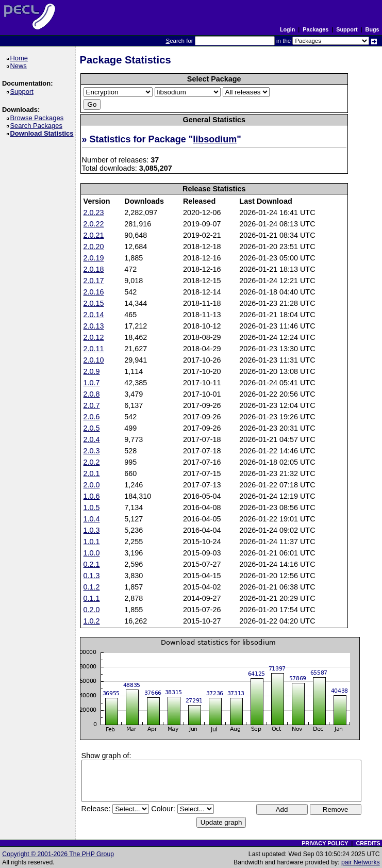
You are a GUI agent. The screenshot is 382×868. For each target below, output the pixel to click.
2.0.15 (94, 303)
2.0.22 (94, 224)
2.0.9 (92, 371)
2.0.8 (92, 394)
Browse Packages (38, 118)
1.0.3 (92, 530)
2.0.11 (94, 349)
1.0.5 (92, 507)
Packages (315, 29)
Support (347, 29)
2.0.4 (92, 439)
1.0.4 (92, 519)
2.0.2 (92, 462)
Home (20, 58)
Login (287, 29)
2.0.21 (94, 235)
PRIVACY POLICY (325, 843)
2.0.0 (92, 485)
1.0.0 (92, 553)
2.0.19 (94, 258)
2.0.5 (92, 428)
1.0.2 (92, 621)
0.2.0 (92, 610)
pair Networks (361, 862)
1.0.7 (92, 383)
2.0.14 (94, 315)
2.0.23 (94, 212)
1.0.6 (92, 496)
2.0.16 (94, 292)
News (20, 66)
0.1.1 (92, 598)
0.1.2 (92, 587)
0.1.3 (92, 576)
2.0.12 (94, 337)
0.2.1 (92, 564)
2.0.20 (94, 247)
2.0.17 (94, 281)
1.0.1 (92, 542)
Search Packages (38, 126)
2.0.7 (92, 405)
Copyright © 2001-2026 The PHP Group (58, 854)
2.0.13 (94, 326)
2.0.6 (92, 417)
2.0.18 (94, 269)
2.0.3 (92, 451)
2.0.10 (94, 360)
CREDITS (368, 843)
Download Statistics (43, 133)
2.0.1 (92, 473)
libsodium (215, 139)
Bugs (372, 29)
